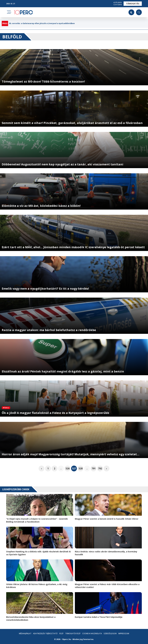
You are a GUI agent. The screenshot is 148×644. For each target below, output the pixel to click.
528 (81, 468)
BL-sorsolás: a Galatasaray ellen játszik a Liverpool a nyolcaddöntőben (42, 23)
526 (68, 468)
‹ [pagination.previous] (41, 468)
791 (94, 468)
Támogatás (133, 4)
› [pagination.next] (107, 468)
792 (100, 468)
